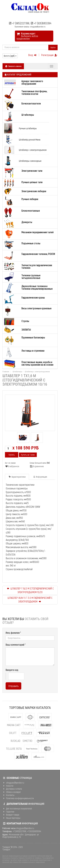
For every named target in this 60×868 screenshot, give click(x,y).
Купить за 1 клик (28, 455)
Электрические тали (32, 171)
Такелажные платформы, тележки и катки (34, 92)
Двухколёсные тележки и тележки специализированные (37, 287)
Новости (8, 786)
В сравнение (37, 466)
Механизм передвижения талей (37, 232)
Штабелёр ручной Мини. (30, 140)
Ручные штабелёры (28, 128)
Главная (6, 372)
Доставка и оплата (12, 789)
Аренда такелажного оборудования (32, 82)
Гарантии (8, 812)
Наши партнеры (11, 818)
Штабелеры (28, 115)
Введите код (12, 670)
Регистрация (49, 55)
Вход (33, 55)
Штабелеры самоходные (30, 161)
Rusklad (15, 741)
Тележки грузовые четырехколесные (31, 277)
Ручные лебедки (30, 199)
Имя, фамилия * (13, 633)
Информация (40, 477)
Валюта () (10, 56)
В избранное (12, 466)
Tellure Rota (14, 749)
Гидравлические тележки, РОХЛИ (38, 254)
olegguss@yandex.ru (13, 783)
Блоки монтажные (31, 211)
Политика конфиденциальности (18, 798)
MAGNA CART (14, 725)
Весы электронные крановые (36, 308)
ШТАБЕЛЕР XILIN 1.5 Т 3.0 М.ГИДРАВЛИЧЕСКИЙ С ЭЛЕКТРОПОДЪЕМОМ (30, 600)
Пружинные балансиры (33, 337)
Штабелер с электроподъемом (33, 150)
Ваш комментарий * (16, 645)
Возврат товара (11, 815)
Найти (53, 47)
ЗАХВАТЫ (26, 329)
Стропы (25, 321)
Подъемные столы (31, 243)
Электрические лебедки (34, 191)
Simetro (27, 741)
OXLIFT (13, 733)
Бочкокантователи (31, 103)
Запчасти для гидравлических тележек (37, 266)
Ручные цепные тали (32, 182)
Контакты (8, 795)
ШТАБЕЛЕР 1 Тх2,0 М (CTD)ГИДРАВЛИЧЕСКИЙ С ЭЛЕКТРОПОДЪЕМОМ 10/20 (30, 590)
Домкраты (27, 222)
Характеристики (17, 477)
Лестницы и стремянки (33, 351)
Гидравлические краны (33, 297)
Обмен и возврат (12, 792)
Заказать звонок (13, 66)
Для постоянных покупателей (17, 809)
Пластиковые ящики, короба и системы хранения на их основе (37, 363)
